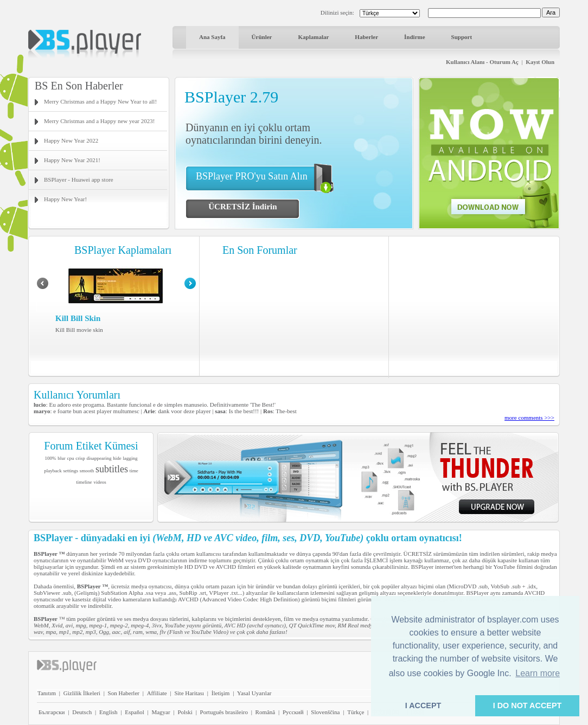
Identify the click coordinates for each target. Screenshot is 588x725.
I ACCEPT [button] (423, 705)
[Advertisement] (475, 306)
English (108, 712)
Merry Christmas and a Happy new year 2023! (99, 121)
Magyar (161, 712)
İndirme (415, 37)
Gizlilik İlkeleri (82, 693)
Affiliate (157, 693)
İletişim (221, 693)
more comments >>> (529, 418)
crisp (80, 458)
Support (462, 37)
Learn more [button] (538, 673)
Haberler (366, 37)
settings (71, 471)
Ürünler (262, 37)
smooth (87, 471)
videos (100, 482)
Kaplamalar (313, 37)
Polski (185, 712)
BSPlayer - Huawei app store (79, 179)
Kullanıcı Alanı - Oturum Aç (482, 62)
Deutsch (82, 712)
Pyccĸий (293, 712)
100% (51, 458)
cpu (71, 458)
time (134, 471)
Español (134, 712)
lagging (130, 458)
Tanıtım (47, 693)
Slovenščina (325, 712)
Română (266, 712)
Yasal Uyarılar (254, 693)
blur (62, 458)
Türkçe (356, 712)
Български (52, 712)
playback (53, 471)
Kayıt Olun (540, 62)
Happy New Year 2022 (71, 140)
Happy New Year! (65, 199)
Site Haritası (189, 693)
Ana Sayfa (212, 37)
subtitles (112, 469)
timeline (84, 482)
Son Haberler (124, 693)
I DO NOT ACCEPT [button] (528, 705)
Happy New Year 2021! (72, 160)
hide (117, 458)
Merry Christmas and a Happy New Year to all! (100, 101)
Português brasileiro (224, 712)
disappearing (99, 458)
